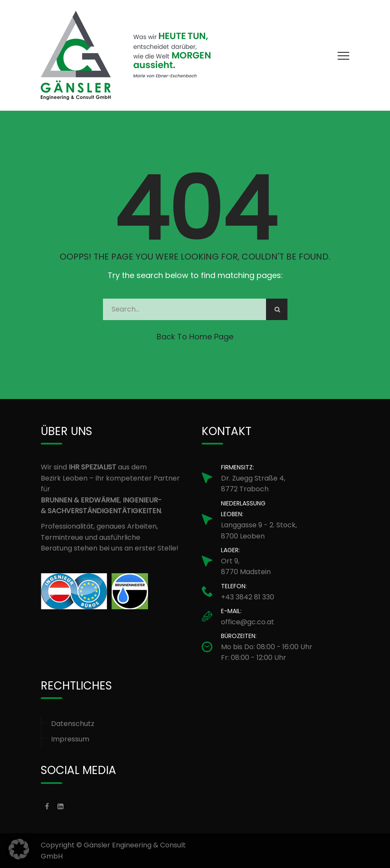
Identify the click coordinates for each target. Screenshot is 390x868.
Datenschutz (73, 724)
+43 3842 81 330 (248, 597)
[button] (19, 849)
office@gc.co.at (248, 622)
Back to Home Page (195, 337)
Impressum (70, 739)
